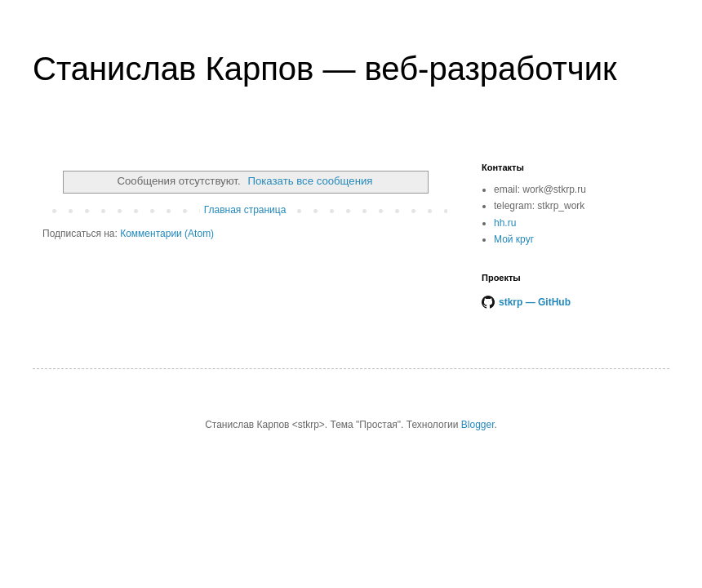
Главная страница (245, 210)
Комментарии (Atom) (167, 234)
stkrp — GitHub (535, 302)
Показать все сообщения (310, 181)
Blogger (478, 425)
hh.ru (505, 223)
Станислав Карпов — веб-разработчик (325, 69)
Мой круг (514, 239)
